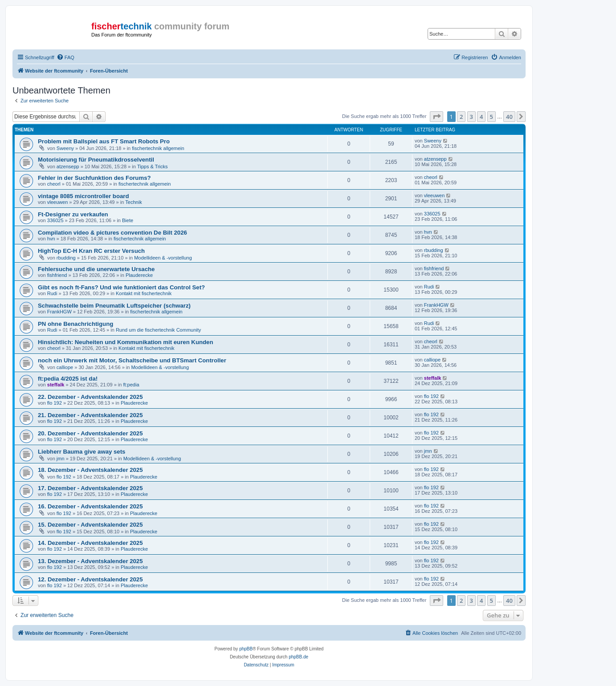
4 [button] (481, 117)
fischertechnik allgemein (158, 148)
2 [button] (461, 117)
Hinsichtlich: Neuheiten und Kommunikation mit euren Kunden (125, 342)
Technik (133, 202)
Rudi (52, 293)
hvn (51, 239)
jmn (61, 459)
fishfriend (57, 275)
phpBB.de (298, 657)
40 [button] (509, 117)
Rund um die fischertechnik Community (158, 330)
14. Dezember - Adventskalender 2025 (90, 543)
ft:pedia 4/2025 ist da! (68, 379)
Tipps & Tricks (153, 166)
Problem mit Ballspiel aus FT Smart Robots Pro (104, 141)
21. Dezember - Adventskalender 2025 (90, 415)
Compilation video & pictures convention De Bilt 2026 (112, 233)
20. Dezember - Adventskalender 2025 (90, 433)
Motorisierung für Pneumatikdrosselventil (96, 160)
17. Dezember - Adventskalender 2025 (90, 488)
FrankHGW (59, 312)
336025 (55, 220)
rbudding (66, 258)
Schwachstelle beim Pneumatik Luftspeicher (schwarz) (114, 306)
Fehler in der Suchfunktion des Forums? (94, 178)
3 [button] (471, 117)
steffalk (56, 385)
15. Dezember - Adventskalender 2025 (90, 525)
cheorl (54, 184)
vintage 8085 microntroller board (83, 196)
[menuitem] (65, 57)
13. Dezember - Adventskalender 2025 (90, 561)
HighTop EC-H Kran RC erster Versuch (91, 251)
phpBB (246, 649)
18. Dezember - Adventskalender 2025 (90, 470)
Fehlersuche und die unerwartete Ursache (96, 269)
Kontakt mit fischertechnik (144, 293)
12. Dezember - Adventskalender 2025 (90, 579)
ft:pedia (131, 385)
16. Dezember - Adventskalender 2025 (90, 506)
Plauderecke (139, 275)
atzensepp (68, 166)
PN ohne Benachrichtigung (75, 324)
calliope (65, 367)
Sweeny (65, 148)
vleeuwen (57, 202)
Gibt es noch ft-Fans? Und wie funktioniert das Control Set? (121, 287)
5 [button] (492, 117)
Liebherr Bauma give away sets (82, 452)
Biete (128, 220)
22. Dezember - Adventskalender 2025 (90, 397)
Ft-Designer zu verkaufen (73, 214)
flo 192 (55, 403)
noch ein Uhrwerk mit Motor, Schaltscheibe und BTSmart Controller (132, 360)
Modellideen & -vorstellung (163, 258)
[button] (437, 117)
